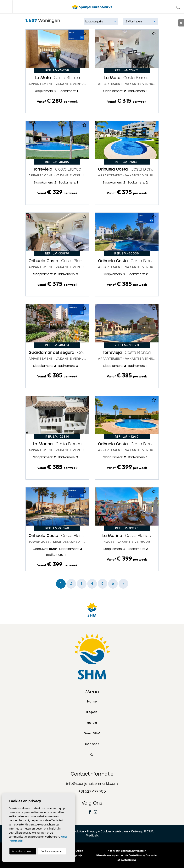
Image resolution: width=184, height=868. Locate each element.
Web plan (121, 831)
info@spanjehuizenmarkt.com (92, 784)
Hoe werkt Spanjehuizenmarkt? (127, 851)
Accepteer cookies (23, 851)
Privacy (92, 831)
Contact (92, 744)
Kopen (92, 712)
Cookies (106, 831)
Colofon (78, 831)
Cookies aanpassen (52, 851)
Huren (92, 723)
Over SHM (92, 733)
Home (92, 702)
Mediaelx (92, 836)
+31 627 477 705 (92, 791)
